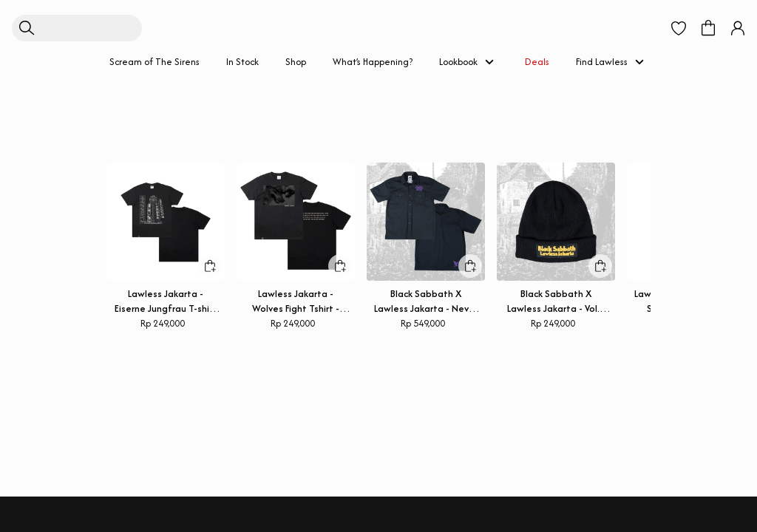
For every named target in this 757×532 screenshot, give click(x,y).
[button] (679, 21)
